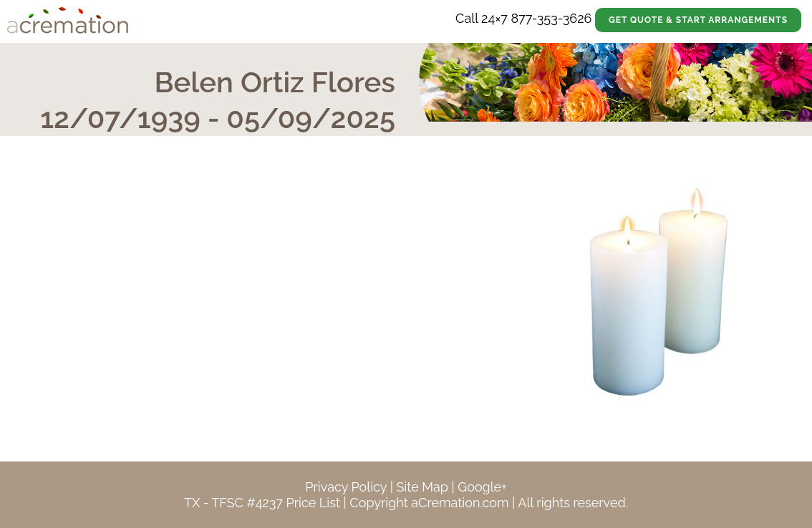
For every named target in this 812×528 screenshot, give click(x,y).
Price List (313, 503)
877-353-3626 (551, 18)
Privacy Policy (346, 487)
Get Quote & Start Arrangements (698, 20)
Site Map (422, 487)
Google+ (482, 487)
